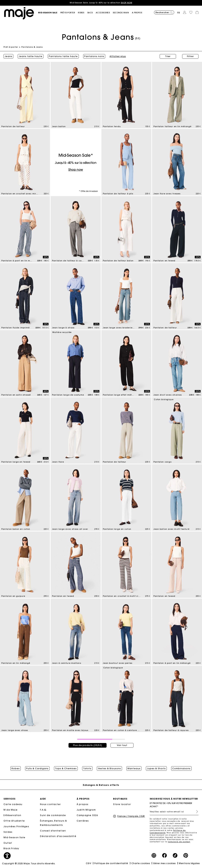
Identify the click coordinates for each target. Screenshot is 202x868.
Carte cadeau (13, 804)
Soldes (8, 832)
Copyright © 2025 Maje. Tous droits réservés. (29, 863)
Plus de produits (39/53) (88, 745)
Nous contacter (50, 804)
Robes (16, 769)
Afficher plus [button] (118, 56)
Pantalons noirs (94, 56)
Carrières (83, 821)
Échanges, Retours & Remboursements (53, 823)
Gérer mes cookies (164, 863)
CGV (89, 863)
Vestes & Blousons (109, 769)
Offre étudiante (14, 821)
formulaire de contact (179, 842)
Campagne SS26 (87, 815)
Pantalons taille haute (63, 56)
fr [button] (179, 13)
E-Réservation (12, 815)
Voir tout (122, 745)
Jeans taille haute (31, 56)
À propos (83, 804)
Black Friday (11, 849)
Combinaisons (181, 769)
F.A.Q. (43, 810)
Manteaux (134, 769)
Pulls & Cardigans (37, 769)
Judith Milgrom (86, 810)
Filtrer (190, 56)
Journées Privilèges (16, 826)
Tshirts (87, 769)
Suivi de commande (53, 815)
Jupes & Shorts (156, 769)
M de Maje (11, 810)
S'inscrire (196, 812)
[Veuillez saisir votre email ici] (174, 812)
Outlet (8, 843)
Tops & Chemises (66, 769)
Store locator (122, 804)
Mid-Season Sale (14, 838)
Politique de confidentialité (111, 863)
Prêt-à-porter (11, 47)
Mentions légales (189, 863)
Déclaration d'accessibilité (58, 836)
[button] (49, 13)
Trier (168, 56)
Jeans (8, 56)
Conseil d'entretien (53, 831)
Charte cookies (141, 863)
